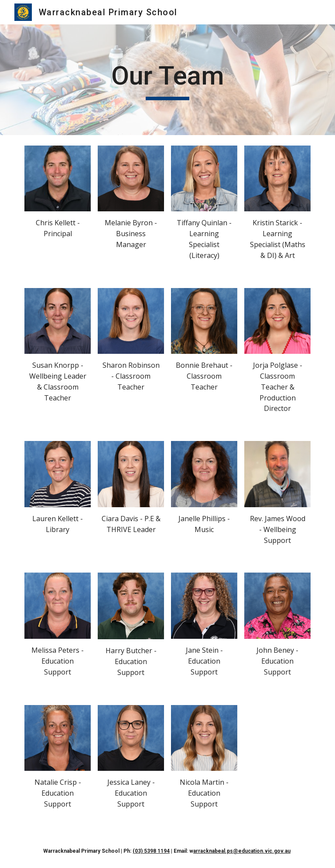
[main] (167, 80)
